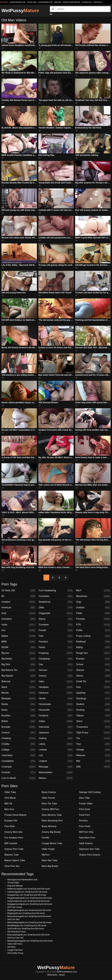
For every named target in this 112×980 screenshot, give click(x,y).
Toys (93, 744)
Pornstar (93, 619)
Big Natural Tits (19, 670)
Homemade (56, 704)
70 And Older (13, 883)
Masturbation (56, 772)
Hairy (56, 681)
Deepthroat (56, 602)
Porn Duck (85, 809)
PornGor (83, 821)
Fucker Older (86, 804)
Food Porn (85, 815)
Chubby (19, 744)
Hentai (56, 699)
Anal (19, 613)
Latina (56, 744)
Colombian (19, 755)
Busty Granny (49, 792)
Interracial (56, 727)
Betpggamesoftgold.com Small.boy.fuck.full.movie (30, 904)
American (19, 608)
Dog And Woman (15, 886)
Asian (19, 625)
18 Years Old (19, 591)
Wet (93, 761)
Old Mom (11, 947)
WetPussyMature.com (67, 972)
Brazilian (19, 716)
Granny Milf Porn (50, 809)
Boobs (19, 704)
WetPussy (20, 10)
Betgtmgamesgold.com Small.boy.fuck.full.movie (29, 910)
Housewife (56, 710)
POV (93, 625)
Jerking (56, 738)
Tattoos (93, 716)
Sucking (93, 710)
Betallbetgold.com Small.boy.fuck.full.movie (27, 925)
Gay (56, 664)
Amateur (19, 602)
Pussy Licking (93, 636)
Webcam (93, 755)
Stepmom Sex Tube (89, 849)
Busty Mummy (49, 826)
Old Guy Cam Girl (15, 938)
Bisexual (19, 681)
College (19, 750)
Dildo (56, 608)
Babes (19, 636)
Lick (56, 755)
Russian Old (87, 2)
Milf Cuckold (11, 843)
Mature (56, 778)
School (93, 664)
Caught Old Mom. (15, 950)
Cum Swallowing (56, 591)
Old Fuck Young (15, 907)
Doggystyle (56, 613)
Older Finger (48, 849)
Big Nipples (19, 676)
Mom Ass (58, 2)
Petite (93, 613)
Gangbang (56, 659)
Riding (93, 647)
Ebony (56, 619)
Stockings (93, 699)
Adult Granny (86, 843)
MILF (93, 591)
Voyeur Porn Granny (90, 855)
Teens (93, 721)
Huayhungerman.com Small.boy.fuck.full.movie (29, 901)
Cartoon (19, 733)
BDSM (19, 647)
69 (19, 596)
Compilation (19, 761)
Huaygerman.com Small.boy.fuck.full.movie (27, 895)
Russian (93, 659)
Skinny (93, 676)
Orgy (93, 602)
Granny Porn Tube (14, 849)
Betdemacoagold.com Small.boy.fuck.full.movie (29, 889)
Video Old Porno (15, 944)
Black (19, 687)
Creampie (19, 767)
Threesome (93, 727)
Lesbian (56, 750)
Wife (93, 767)
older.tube (32, 2)
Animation (19, 619)
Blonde (19, 693)
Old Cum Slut (13, 919)
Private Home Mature (71, 2)
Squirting (93, 693)
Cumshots (56, 596)
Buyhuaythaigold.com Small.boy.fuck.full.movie (29, 935)
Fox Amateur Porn (14, 838)
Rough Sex (93, 653)
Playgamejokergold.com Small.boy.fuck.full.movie (30, 898)
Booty (19, 710)
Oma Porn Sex (12, 866)
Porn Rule (98, 2)
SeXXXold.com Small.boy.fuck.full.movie (26, 929)
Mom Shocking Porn (52, 821)
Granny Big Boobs (51, 832)
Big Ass (19, 653)
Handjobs (56, 687)
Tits (93, 738)
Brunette (19, 727)
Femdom (56, 642)
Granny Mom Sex (13, 832)
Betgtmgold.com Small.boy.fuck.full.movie (26, 913)
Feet (56, 636)
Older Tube (10, 792)
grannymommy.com (18, 2)
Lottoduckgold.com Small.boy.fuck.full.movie (27, 892)
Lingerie (56, 761)
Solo (93, 687)
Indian (56, 721)
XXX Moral (10, 798)
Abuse (62, 975)
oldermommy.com (45, 2)
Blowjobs (19, 699)
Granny (56, 676)
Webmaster (52, 975)
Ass (19, 630)
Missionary (93, 596)
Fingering (56, 653)
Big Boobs (19, 659)
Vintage (93, 750)
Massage (56, 767)
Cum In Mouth (19, 778)
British (19, 721)
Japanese (56, 733)
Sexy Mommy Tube (52, 815)
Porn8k (45, 838)
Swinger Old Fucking (90, 792)
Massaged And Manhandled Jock (22, 880)
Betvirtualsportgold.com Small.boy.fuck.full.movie (29, 922)
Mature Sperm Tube (15, 860)
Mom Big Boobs (50, 866)
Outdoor (93, 608)
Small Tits (93, 681)
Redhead (93, 642)
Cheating (19, 738)
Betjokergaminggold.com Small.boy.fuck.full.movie (30, 941)
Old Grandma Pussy (16, 932)
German (56, 670)
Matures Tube (12, 855)
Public (93, 630)
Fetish (56, 647)
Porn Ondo (85, 826)
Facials (56, 630)
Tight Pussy (93, 733)
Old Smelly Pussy (15, 953)
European (56, 625)
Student (93, 704)
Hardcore (56, 693)
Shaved (93, 670)
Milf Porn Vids (86, 832)
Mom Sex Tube (50, 860)
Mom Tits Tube (49, 804)
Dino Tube (84, 798)
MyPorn (46, 855)
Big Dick (19, 664)
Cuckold (19, 772)
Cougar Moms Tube (52, 843)
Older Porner (48, 798)
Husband (56, 716)
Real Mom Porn (87, 838)
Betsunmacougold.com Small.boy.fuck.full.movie (29, 916)
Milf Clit (8, 804)
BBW (19, 642)
